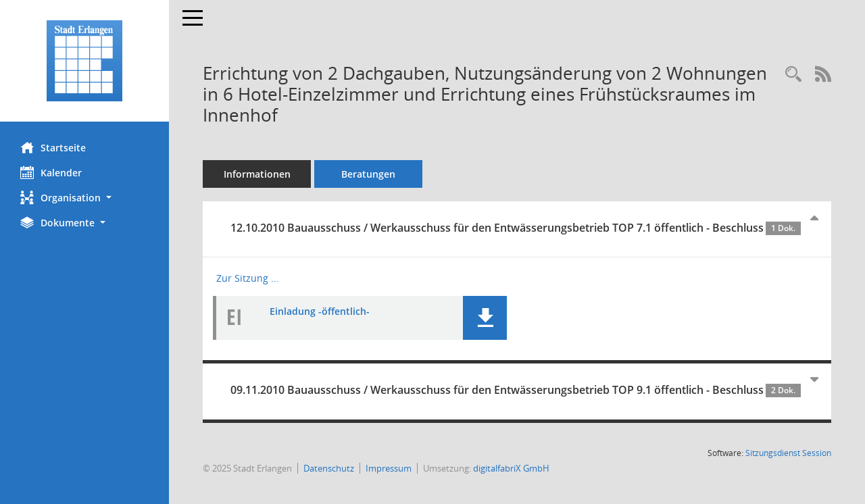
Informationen (257, 174)
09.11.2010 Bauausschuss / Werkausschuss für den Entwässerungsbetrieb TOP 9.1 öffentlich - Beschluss (516, 390)
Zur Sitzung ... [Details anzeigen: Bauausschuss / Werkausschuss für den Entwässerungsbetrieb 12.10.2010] (248, 278)
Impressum (389, 468)
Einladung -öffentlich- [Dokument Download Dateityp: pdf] (320, 311)
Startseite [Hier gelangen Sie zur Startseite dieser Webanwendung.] (53, 147)
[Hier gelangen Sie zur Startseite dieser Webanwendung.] (84, 61)
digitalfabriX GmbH (511, 468)
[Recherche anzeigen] (793, 75)
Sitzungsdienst (788, 453)
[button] (84, 198)
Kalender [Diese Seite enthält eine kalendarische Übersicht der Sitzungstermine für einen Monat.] (51, 172)
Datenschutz (329, 468)
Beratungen (368, 174)
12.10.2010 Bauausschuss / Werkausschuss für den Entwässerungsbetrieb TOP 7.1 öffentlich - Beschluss (516, 228)
